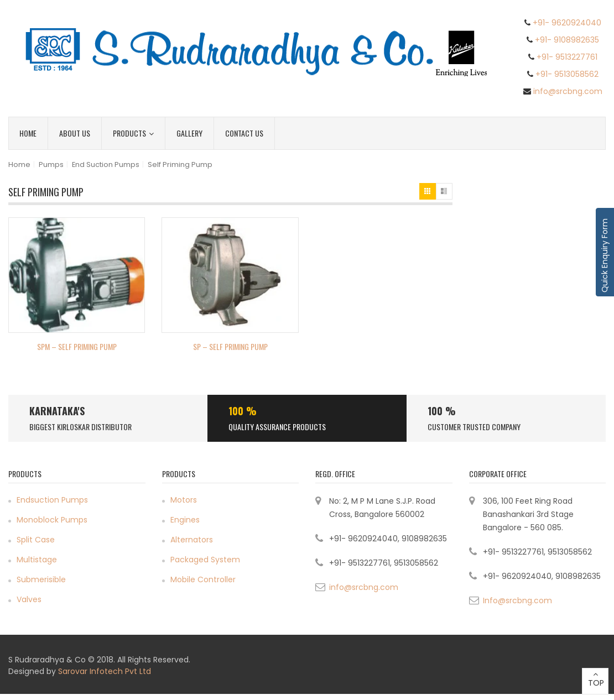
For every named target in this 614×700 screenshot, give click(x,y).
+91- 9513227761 (567, 57)
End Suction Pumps (106, 164)
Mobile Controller (203, 579)
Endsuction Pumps (52, 500)
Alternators (192, 540)
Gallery (189, 133)
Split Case (36, 540)
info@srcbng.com (568, 91)
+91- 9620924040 (567, 23)
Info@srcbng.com (517, 600)
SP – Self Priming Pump (230, 346)
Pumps (51, 164)
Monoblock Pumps (52, 520)
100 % (243, 411)
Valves (29, 599)
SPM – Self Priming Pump (77, 346)
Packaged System (205, 560)
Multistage (37, 560)
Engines (185, 520)
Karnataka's (57, 411)
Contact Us (244, 133)
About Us (75, 133)
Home (28, 133)
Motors (184, 500)
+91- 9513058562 (567, 74)
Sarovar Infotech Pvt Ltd (105, 671)
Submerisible (41, 579)
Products (133, 133)
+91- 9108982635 (567, 40)
